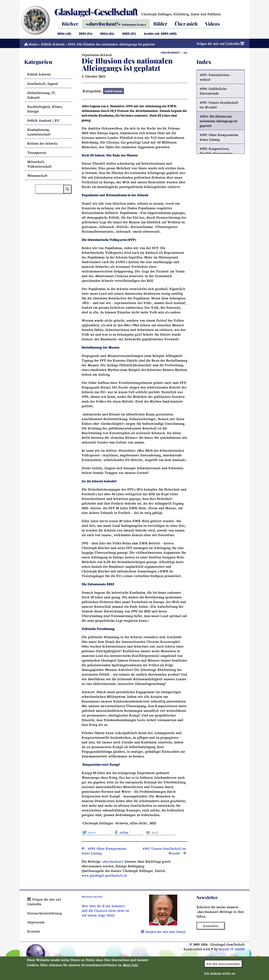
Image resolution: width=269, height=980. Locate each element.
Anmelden (211, 926)
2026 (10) (64, 33)
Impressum (36, 923)
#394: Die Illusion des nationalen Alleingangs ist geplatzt (219, 122)
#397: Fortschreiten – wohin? (216, 78)
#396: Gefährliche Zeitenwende (213, 92)
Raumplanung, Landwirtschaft (39, 133)
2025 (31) (86, 33)
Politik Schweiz (53, 45)
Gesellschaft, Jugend (43, 85)
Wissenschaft (37, 177)
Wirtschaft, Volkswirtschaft (40, 165)
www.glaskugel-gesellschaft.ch (104, 876)
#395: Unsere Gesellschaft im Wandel (219, 106)
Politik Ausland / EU (43, 121)
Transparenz (37, 154)
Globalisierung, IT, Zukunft (42, 96)
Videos (212, 24)
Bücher (70, 24)
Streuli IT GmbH (232, 950)
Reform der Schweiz (42, 144)
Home (31, 45)
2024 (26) (107, 33)
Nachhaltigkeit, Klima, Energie (45, 110)
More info (130, 965)
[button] (97, 833)
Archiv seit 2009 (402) (160, 33)
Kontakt (34, 932)
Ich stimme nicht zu (220, 974)
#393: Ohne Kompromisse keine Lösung (219, 138)
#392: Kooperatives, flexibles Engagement (216, 152)
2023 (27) (129, 33)
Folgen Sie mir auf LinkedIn (221, 45)
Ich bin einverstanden (223, 964)
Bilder (160, 24)
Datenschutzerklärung (44, 914)
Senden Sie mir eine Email (163, 932)
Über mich (186, 24)
